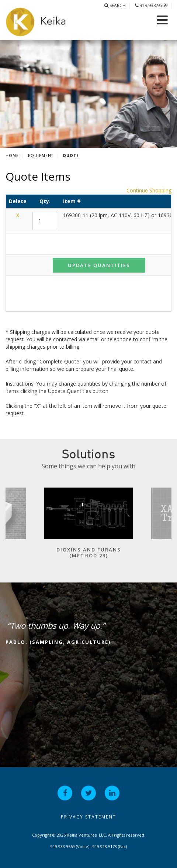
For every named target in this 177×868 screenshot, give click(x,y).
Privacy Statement (88, 817)
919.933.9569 (151, 5)
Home (12, 156)
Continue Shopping (149, 190)
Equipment (41, 156)
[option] (88, 527)
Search (115, 5)
